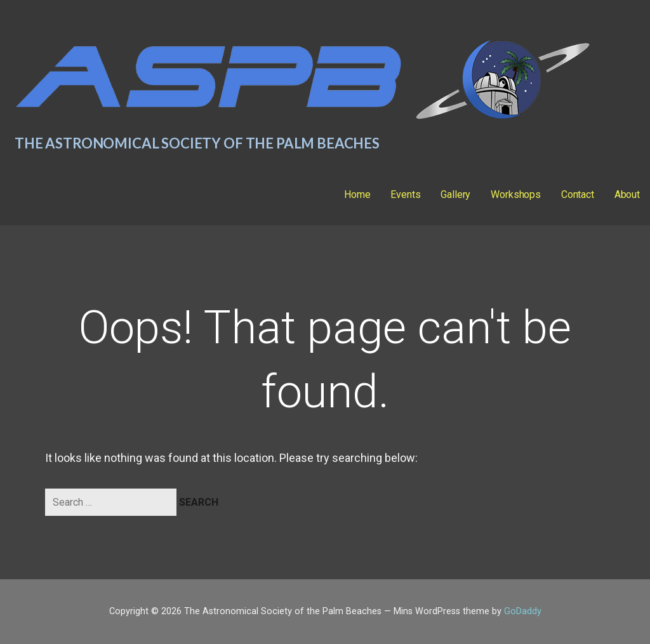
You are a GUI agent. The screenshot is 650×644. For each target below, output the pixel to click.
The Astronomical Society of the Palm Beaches (197, 143)
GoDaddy (523, 611)
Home (357, 194)
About (627, 194)
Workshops (516, 194)
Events (405, 194)
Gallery (455, 194)
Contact (578, 194)
